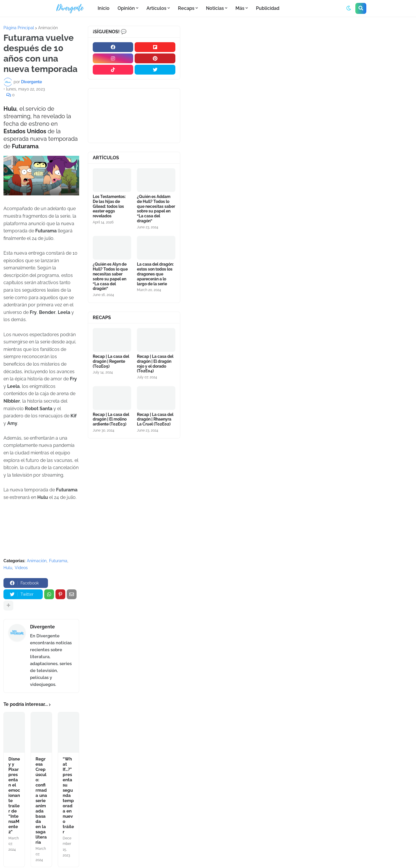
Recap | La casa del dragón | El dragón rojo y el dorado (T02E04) (155, 364)
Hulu (8, 568)
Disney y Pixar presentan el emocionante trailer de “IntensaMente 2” (14, 795)
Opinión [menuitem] (126, 8)
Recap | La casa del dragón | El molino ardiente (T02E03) (111, 419)
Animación (48, 28)
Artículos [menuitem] (156, 8)
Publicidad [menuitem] (268, 8)
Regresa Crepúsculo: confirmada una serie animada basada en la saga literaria (41, 801)
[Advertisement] (300, 69)
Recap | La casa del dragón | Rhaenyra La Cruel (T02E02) (155, 419)
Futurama (58, 561)
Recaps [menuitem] (186, 8)
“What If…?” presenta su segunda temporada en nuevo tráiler (68, 795)
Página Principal (19, 28)
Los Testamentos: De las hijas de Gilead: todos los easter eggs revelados (109, 206)
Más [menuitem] (240, 8)
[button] (349, 8)
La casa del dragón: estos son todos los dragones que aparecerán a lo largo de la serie (155, 274)
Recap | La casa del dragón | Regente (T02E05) (111, 361)
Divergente (42, 627)
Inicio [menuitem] (104, 8)
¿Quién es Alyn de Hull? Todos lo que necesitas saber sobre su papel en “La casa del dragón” (110, 276)
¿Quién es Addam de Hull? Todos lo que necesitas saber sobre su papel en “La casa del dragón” (156, 209)
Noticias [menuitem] (215, 8)
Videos (21, 568)
